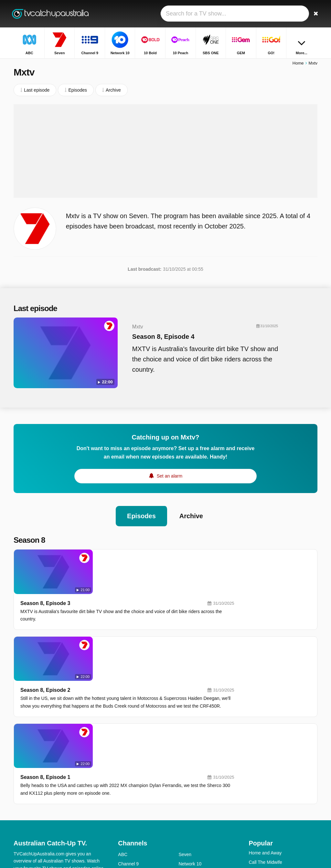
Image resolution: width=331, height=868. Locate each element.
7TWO (185, 816)
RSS (18, 797)
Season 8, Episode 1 (121, 657)
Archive (191, 515)
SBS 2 (124, 816)
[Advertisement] (165, 152)
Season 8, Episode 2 (121, 607)
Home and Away (265, 739)
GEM (123, 778)
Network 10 (190, 750)
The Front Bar (262, 805)
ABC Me (126, 797)
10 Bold (126, 760)
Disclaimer (62, 789)
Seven (185, 741)
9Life (123, 788)
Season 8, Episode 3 (121, 557)
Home (298, 64)
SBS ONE (188, 769)
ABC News (189, 806)
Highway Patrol (264, 758)
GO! (183, 778)
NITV (184, 788)
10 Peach (188, 760)
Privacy (86, 789)
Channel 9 (128, 750)
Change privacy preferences (44, 809)
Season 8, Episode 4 (160, 338)
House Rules (262, 767)
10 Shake (128, 769)
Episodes (141, 515)
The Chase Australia (269, 786)
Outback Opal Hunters (271, 814)
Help (40, 789)
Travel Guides (263, 795)
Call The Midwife (265, 749)
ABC (123, 741)
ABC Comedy (192, 797)
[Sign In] (298, 14)
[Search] (314, 14)
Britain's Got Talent (267, 777)
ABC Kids (128, 806)
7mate (124, 825)
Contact (21, 789)
